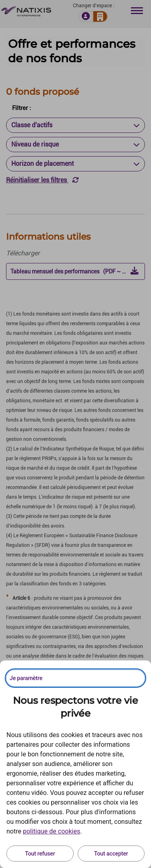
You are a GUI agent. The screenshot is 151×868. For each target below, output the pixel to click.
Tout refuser (40, 854)
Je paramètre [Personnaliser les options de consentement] (26, 678)
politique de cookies (52, 831)
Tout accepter (111, 854)
